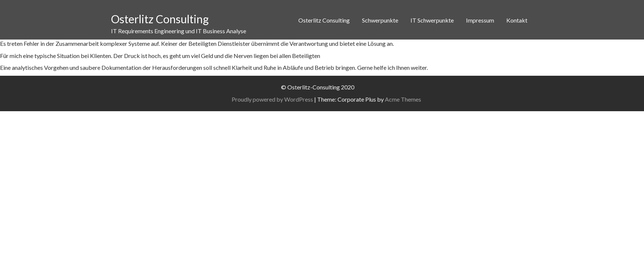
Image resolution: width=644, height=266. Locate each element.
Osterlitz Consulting (160, 19)
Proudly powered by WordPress (287, 99)
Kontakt (517, 20)
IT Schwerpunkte (432, 20)
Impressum (480, 20)
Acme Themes (418, 99)
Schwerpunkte (380, 20)
